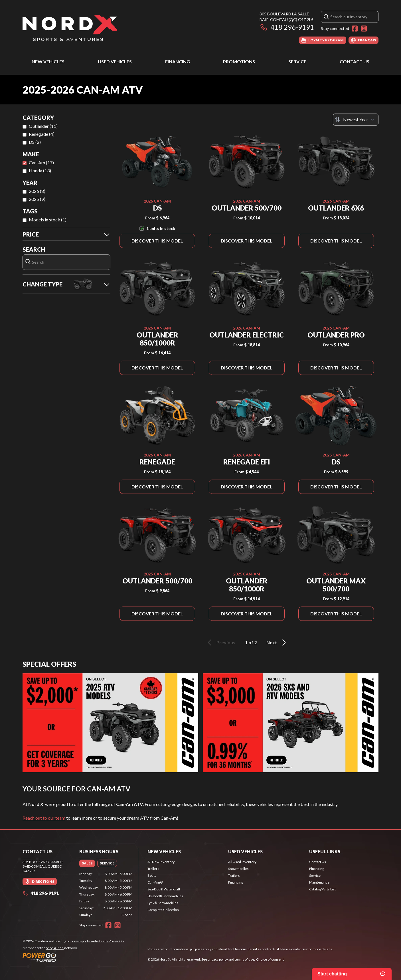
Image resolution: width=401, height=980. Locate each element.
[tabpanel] (106, 894)
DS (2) (35, 142)
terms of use (244, 959)
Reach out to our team (44, 818)
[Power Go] (74, 957)
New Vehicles (48, 61)
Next (277, 642)
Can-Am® (155, 882)
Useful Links (325, 851)
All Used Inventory (242, 862)
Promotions (239, 61)
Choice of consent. (270, 959)
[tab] (87, 863)
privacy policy (218, 959)
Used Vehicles (115, 61)
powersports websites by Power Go (97, 941)
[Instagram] (364, 29)
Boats (152, 875)
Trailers (153, 869)
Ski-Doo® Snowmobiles (165, 896)
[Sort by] (356, 120)
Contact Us (355, 61)
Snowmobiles (238, 869)
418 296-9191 (287, 27)
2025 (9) (37, 199)
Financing (178, 61)
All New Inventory (161, 862)
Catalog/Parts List (322, 889)
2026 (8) (37, 191)
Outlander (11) (43, 126)
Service (297, 61)
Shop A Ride (55, 948)
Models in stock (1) (48, 220)
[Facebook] (355, 29)
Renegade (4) (42, 134)
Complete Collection (163, 910)
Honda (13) (40, 170)
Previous (220, 642)
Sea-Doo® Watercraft (164, 889)
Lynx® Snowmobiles (163, 903)
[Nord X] (70, 28)
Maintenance (319, 882)
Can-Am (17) (41, 162)
